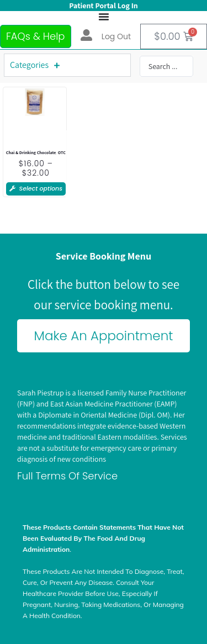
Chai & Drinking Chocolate (31, 152)
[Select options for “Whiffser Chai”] (36, 189)
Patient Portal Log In (103, 6)
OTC (62, 152)
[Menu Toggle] (104, 17)
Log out (116, 36)
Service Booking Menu (104, 256)
